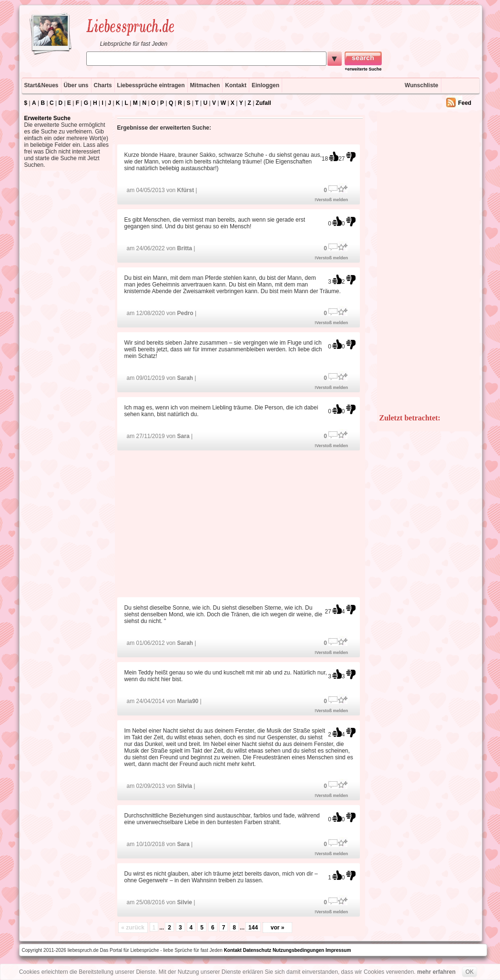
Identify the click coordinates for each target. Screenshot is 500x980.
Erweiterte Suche (47, 118)
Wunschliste (421, 85)
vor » (278, 928)
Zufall (264, 103)
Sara (184, 436)
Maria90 (188, 701)
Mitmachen (205, 85)
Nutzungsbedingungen (298, 950)
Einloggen (265, 85)
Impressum (338, 950)
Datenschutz (257, 950)
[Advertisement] (240, 523)
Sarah (185, 378)
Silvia (185, 786)
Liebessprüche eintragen (151, 85)
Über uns (76, 85)
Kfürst (186, 190)
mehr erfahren (436, 972)
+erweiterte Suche (363, 69)
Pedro (185, 313)
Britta (185, 248)
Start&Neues (41, 85)
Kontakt (236, 85)
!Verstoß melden (331, 200)
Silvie (185, 902)
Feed (465, 103)
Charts (103, 85)
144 (253, 928)
